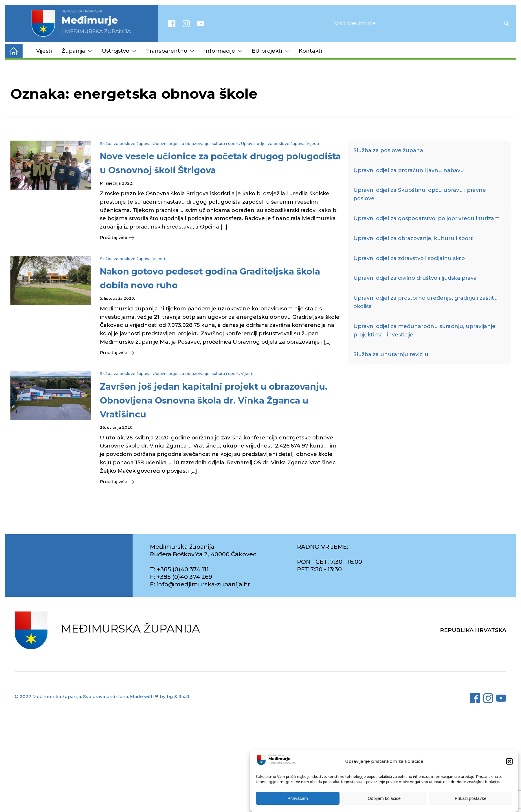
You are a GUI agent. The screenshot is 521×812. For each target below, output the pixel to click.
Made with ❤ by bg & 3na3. (160, 698)
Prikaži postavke (470, 798)
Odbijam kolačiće (384, 798)
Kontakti (310, 51)
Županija (77, 51)
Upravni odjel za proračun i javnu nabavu (409, 170)
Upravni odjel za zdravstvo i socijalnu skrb (409, 258)
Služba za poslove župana (125, 143)
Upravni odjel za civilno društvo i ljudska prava (415, 278)
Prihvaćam (298, 798)
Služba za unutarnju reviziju (391, 354)
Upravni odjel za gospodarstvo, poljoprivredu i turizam (426, 218)
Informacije (223, 51)
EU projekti (270, 51)
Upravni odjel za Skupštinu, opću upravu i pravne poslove (420, 194)
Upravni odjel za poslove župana (273, 143)
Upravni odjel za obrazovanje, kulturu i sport (196, 143)
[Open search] (507, 23)
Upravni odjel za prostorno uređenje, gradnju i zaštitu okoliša (426, 302)
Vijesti (44, 51)
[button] (509, 761)
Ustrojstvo (119, 51)
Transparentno (170, 51)
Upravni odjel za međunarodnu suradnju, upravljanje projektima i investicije (424, 330)
